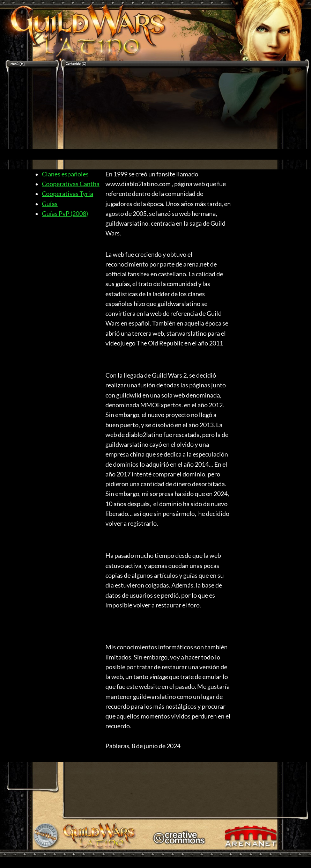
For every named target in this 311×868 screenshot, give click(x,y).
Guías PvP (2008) (65, 214)
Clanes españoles (65, 174)
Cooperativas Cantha (71, 184)
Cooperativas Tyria (68, 194)
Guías (50, 204)
